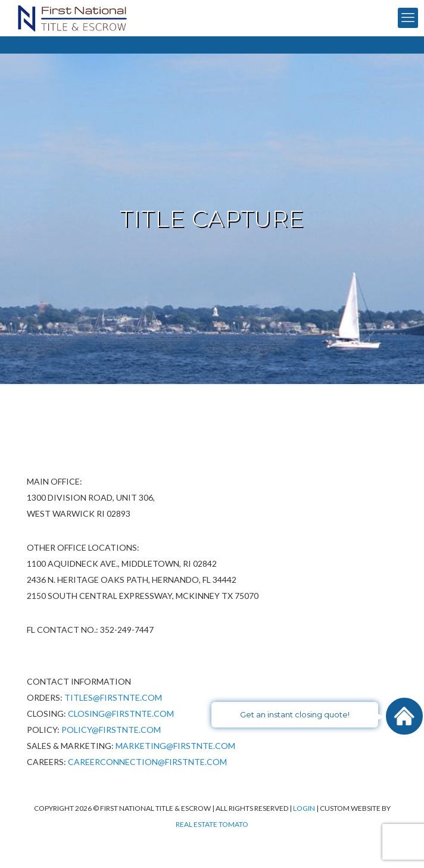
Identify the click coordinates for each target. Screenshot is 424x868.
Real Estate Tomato (212, 824)
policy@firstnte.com (111, 730)
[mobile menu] (408, 18)
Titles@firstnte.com (113, 697)
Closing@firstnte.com (121, 714)
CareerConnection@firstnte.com (147, 762)
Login (305, 808)
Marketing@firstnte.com (175, 746)
